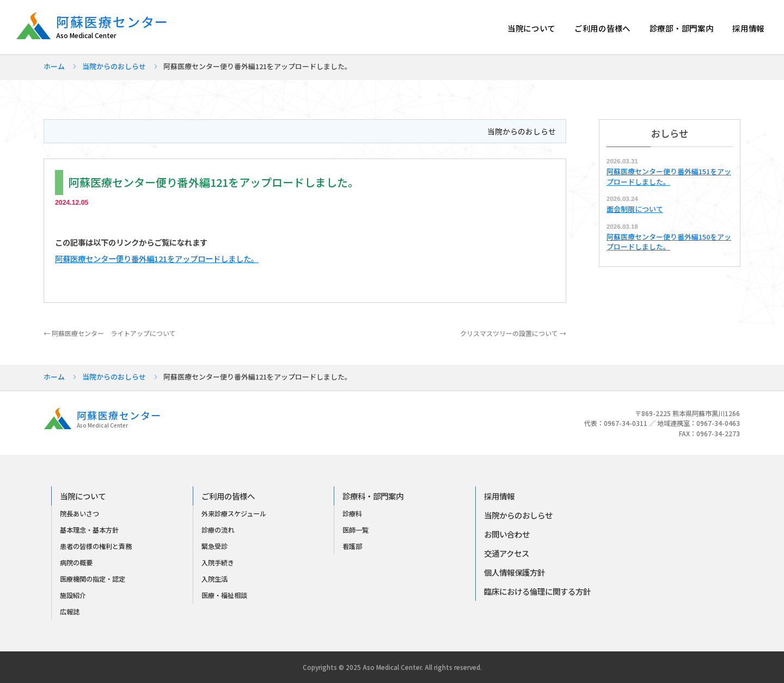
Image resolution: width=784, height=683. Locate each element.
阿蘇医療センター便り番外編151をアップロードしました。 (669, 176)
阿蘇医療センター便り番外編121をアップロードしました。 (157, 258)
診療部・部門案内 (682, 28)
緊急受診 (215, 546)
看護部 (352, 546)
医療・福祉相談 (224, 595)
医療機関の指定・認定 (93, 579)
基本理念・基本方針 (89, 530)
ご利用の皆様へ (602, 28)
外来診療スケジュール (234, 514)
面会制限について (635, 209)
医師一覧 (356, 530)
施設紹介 (73, 595)
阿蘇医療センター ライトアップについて (110, 333)
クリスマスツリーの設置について (513, 333)
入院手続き (218, 563)
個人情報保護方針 (514, 572)
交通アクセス (507, 553)
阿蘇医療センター (118, 27)
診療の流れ (218, 530)
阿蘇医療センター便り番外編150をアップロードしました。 (669, 242)
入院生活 (215, 579)
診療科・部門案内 (373, 496)
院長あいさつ (79, 514)
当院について (531, 28)
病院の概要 (76, 563)
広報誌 (70, 612)
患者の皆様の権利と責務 (96, 546)
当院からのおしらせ (114, 66)
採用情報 (748, 28)
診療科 (352, 514)
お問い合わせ (507, 534)
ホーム (54, 66)
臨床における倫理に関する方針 (537, 591)
